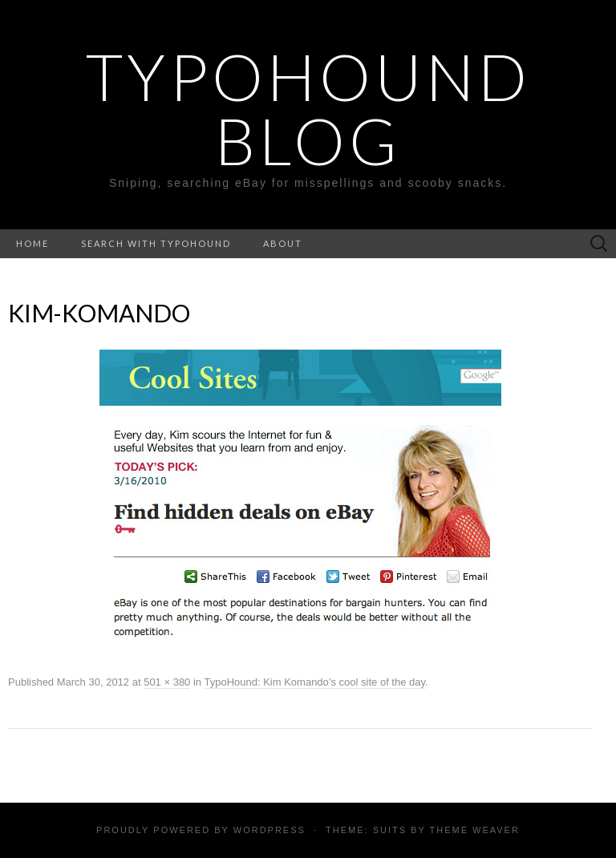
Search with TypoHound (156, 243)
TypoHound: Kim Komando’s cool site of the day (314, 682)
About (283, 243)
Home (32, 243)
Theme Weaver (474, 830)
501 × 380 (167, 682)
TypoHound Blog (308, 108)
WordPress (269, 830)
